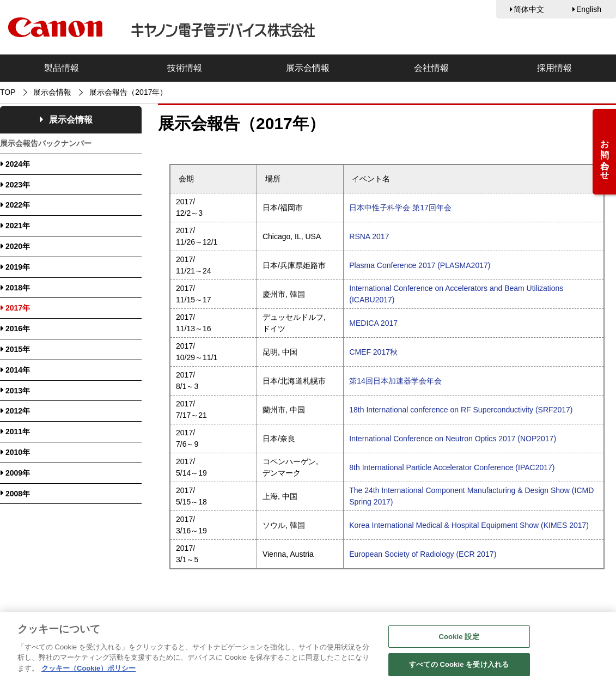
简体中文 (529, 9)
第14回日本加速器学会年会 (395, 381)
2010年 (18, 452)
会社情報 (431, 68)
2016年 (18, 329)
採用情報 (554, 68)
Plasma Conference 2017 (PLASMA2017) (420, 265)
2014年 (18, 370)
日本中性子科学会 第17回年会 (400, 208)
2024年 (18, 164)
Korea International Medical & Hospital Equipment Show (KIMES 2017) (469, 525)
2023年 (18, 185)
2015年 (18, 349)
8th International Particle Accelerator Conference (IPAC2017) (452, 467)
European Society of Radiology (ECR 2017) (423, 554)
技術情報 (185, 68)
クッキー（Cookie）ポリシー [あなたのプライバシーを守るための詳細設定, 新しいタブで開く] (89, 670)
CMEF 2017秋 (373, 352)
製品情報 (62, 68)
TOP (8, 92)
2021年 (18, 226)
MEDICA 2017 (373, 323)
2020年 (18, 246)
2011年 (18, 431)
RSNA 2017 (369, 236)
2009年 (18, 473)
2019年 (18, 267)
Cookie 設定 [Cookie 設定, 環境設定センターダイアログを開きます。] (459, 639)
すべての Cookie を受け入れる (459, 667)
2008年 (18, 494)
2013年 (18, 391)
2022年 (18, 205)
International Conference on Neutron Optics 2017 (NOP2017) (453, 439)
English (589, 9)
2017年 (18, 308)
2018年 (18, 288)
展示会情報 (308, 68)
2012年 (18, 411)
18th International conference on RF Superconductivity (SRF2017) (461, 410)
